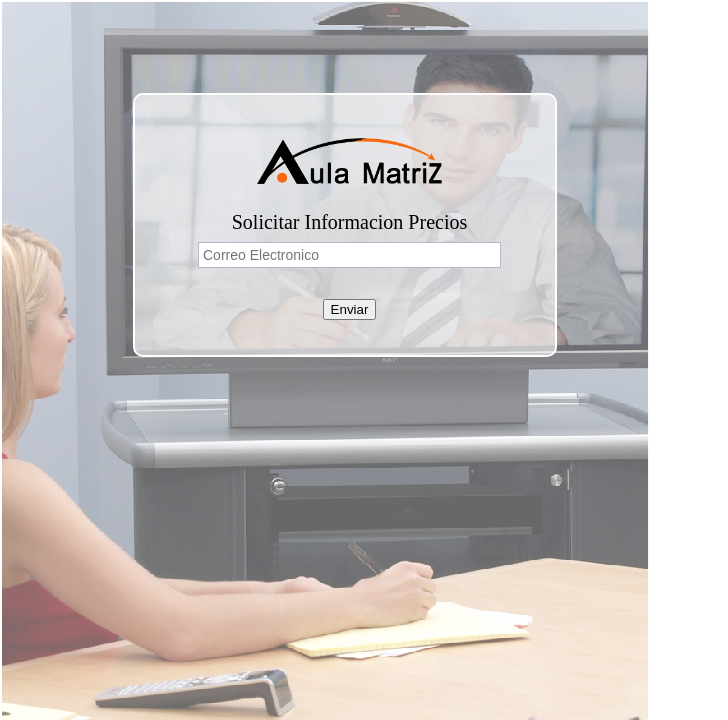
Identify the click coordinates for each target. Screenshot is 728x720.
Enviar (350, 309)
